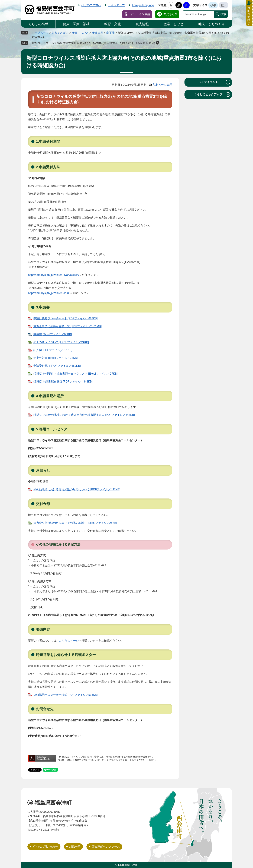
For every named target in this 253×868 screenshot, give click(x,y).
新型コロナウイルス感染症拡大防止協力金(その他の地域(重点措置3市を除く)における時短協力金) (93, 43)
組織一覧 (75, 847)
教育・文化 (113, 24)
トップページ (40, 33)
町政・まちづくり (211, 24)
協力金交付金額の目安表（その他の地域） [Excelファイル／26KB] (75, 523)
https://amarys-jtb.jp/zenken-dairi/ (49, 293)
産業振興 (98, 33)
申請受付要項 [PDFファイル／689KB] (57, 366)
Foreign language (143, 5)
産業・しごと (173, 24)
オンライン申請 (140, 14)
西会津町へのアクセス (106, 847)
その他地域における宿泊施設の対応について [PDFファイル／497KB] (77, 489)
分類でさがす (60, 33)
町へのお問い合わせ (45, 847)
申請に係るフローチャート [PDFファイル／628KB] (65, 318)
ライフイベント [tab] (214, 82)
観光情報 (142, 24)
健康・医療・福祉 (76, 24)
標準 (213, 5)
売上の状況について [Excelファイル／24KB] (61, 342)
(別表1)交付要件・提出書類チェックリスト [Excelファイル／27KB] (75, 374)
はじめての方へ (91, 5)
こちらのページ (69, 641)
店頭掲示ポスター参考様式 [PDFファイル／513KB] (65, 695)
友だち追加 (170, 14)
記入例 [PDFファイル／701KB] (53, 350)
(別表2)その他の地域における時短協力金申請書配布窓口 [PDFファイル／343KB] (84, 415)
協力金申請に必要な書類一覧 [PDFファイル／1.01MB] (67, 326)
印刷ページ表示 (162, 85)
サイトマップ (116, 5)
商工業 (111, 33)
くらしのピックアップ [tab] (212, 94)
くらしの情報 (38, 24)
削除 (158, 43)
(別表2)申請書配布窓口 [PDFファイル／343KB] (63, 382)
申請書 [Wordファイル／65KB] (53, 334)
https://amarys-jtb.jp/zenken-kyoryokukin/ (54, 275)
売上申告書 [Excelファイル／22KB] (56, 358)
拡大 (224, 5)
